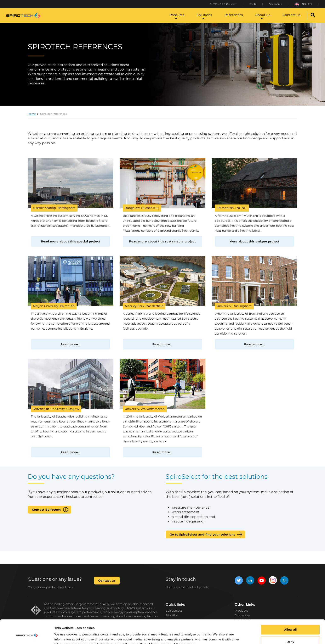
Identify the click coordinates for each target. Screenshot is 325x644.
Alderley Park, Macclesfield (144, 306)
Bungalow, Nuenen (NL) (142, 208)
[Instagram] (273, 581)
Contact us (107, 581)
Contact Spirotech (46, 510)
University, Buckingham (234, 306)
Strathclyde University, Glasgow (56, 409)
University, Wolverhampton (145, 409)
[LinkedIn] (250, 581)
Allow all (290, 610)
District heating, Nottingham (54, 208)
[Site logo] (23, 16)
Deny (290, 622)
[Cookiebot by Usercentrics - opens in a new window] (27, 636)
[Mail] (284, 581)
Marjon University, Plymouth (54, 306)
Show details (64, 636)
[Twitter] (239, 581)
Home (32, 114)
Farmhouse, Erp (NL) (232, 208)
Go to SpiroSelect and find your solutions (202, 534)
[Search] (313, 16)
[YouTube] (262, 581)
